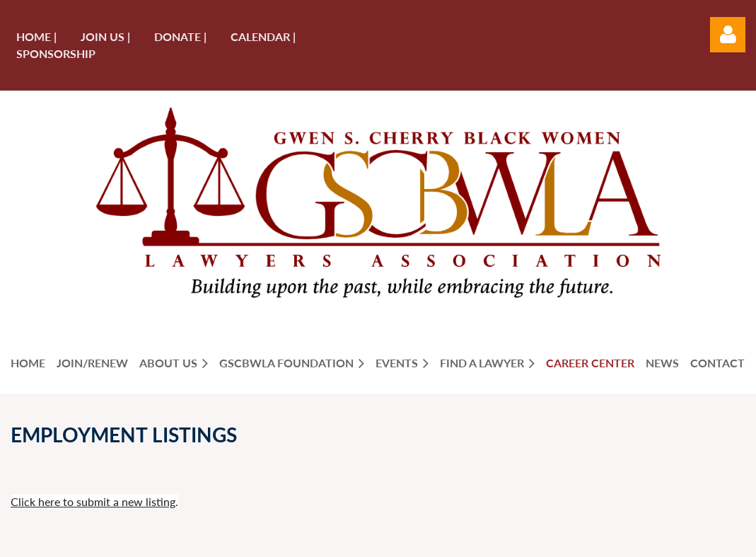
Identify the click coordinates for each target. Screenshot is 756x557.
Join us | (105, 36)
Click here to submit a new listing (93, 501)
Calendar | (263, 36)
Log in (728, 35)
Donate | (180, 36)
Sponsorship (56, 53)
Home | (36, 36)
